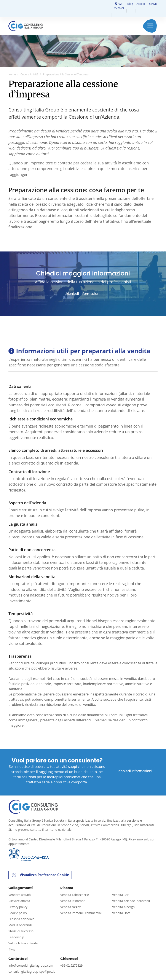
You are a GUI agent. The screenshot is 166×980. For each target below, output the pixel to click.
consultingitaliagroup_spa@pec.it (32, 971)
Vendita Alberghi (124, 907)
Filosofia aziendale (21, 919)
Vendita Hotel (122, 913)
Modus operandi (20, 925)
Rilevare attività (19, 901)
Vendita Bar (120, 895)
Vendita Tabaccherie (75, 895)
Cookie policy (18, 913)
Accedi (141, 4)
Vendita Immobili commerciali (81, 913)
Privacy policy (18, 907)
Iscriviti (153, 4)
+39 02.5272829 (71, 965)
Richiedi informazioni (83, 294)
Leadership (16, 937)
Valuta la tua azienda (23, 943)
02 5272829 (118, 6)
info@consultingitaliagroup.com (31, 965)
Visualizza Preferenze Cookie (40, 875)
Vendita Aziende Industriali (131, 901)
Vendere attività (20, 895)
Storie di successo (21, 931)
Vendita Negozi (71, 907)
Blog (130, 4)
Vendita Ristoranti (73, 901)
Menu (150, 26)
